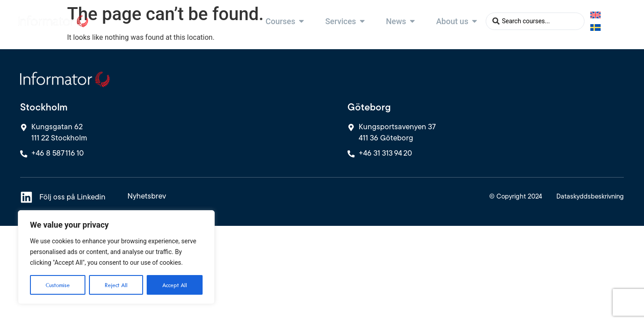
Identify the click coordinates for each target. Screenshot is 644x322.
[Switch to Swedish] (595, 27)
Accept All (175, 285)
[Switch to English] (595, 15)
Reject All (116, 285)
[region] (116, 257)
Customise (58, 285)
